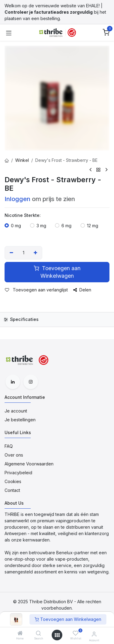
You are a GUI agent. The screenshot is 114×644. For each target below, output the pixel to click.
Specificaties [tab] (21, 319)
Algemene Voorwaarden (29, 464)
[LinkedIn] (13, 382)
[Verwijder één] (11, 253)
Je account (16, 411)
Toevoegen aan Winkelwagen (68, 619)
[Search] (38, 634)
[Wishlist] (76, 633)
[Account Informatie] (94, 634)
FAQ (9, 446)
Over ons (14, 455)
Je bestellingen (20, 420)
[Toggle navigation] (9, 33)
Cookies (13, 481)
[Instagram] (31, 382)
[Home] (20, 634)
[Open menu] (57, 635)
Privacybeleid (18, 473)
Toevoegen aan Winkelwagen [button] (57, 272)
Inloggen (17, 199)
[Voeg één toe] (36, 253)
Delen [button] (82, 290)
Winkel (22, 160)
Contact (12, 490)
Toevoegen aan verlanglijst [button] (36, 290)
